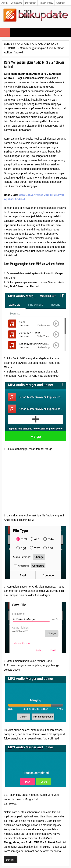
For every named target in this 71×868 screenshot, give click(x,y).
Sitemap (60, 3)
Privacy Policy (46, 3)
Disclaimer (30, 3)
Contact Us (16, 3)
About (4, 3)
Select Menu (5, 32)
